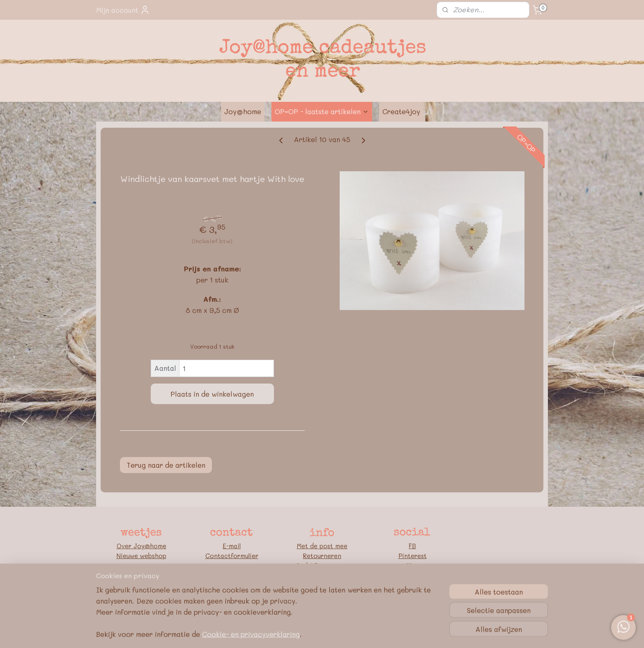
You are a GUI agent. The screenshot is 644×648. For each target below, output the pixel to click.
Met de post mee (322, 546)
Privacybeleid (322, 585)
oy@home (152, 546)
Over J (127, 546)
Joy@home (243, 111)
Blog (412, 565)
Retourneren (322, 556)
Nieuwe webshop (141, 556)
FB (412, 546)
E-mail (232, 546)
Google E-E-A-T (322, 595)
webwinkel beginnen (336, 633)
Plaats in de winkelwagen (212, 394)
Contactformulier (232, 556)
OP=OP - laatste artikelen (322, 111)
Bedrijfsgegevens (322, 565)
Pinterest (413, 556)
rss (304, 633)
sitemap (287, 633)
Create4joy (401, 111)
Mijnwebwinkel (411, 633)
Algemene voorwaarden (322, 575)
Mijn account (123, 10)
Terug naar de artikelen (166, 465)
